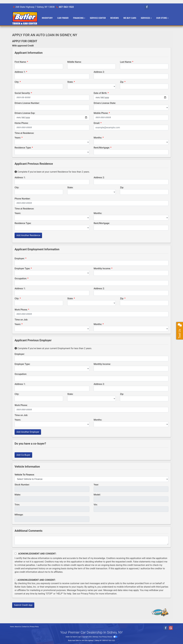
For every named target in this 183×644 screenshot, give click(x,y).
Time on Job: (21, 320)
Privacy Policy (88, 594)
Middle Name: (74, 62)
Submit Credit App (23, 605)
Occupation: (21, 278)
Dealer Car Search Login (73, 637)
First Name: (21, 62)
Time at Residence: (24, 133)
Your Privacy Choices (108, 637)
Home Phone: (22, 123)
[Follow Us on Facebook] (147, 7)
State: (70, 82)
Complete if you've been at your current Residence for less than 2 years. (52, 172)
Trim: (17, 505)
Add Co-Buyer (23, 455)
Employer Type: (22, 268)
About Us (18, 627)
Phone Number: (23, 199)
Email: (97, 123)
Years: (18, 138)
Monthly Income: (102, 268)
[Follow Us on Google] (171, 628)
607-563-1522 (66, 7)
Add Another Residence (28, 235)
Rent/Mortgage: (102, 148)
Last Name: (126, 62)
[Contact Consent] (16, 580)
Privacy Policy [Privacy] (34, 627)
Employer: (20, 258)
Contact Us (25, 627)
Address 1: (20, 72)
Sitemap (95, 637)
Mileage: (19, 515)
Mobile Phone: (101, 113)
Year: (96, 485)
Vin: (96, 505)
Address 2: (99, 72)
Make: (18, 495)
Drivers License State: (105, 103)
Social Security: (23, 93)
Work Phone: (21, 310)
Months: (98, 138)
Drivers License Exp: (25, 113)
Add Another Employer (28, 432)
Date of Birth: (100, 93)
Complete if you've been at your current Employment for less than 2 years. (53, 348)
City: (17, 82)
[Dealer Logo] (25, 18)
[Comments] (91, 540)
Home (12, 627)
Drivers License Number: (27, 103)
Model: (97, 495)
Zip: (122, 82)
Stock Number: (22, 485)
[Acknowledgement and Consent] (16, 553)
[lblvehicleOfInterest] (91, 479)
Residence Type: (23, 148)
